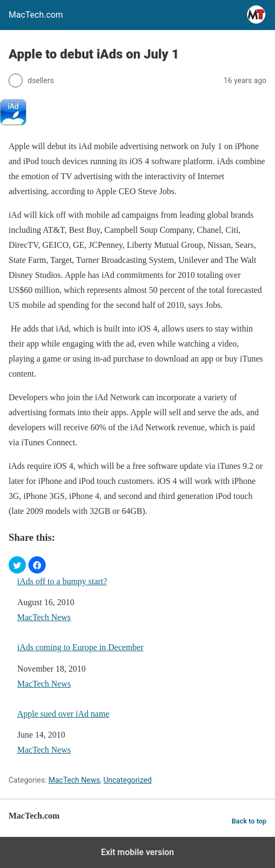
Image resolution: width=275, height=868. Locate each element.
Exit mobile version (137, 852)
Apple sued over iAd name (63, 714)
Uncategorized (127, 780)
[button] (17, 565)
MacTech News (44, 617)
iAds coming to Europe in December (80, 647)
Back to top (249, 821)
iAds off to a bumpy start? (62, 581)
